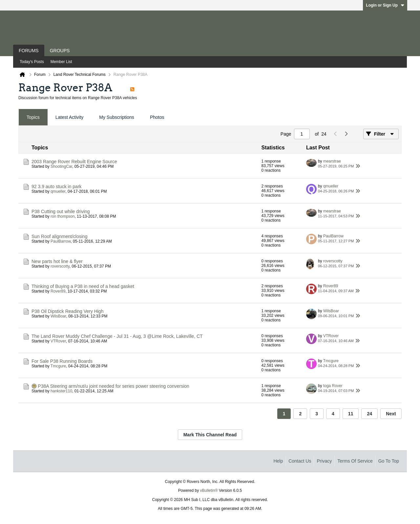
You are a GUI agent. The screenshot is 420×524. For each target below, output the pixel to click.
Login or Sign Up (385, 5)
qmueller (58, 191)
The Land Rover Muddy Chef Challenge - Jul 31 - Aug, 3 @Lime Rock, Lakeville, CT (117, 336)
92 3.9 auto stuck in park (57, 186)
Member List (61, 62)
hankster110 (61, 391)
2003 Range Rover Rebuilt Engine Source (74, 162)
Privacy (324, 461)
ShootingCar (61, 166)
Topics (33, 117)
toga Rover (333, 386)
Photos (157, 117)
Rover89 (58, 291)
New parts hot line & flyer (57, 261)
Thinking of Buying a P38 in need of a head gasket (83, 286)
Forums (29, 51)
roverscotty (60, 266)
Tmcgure (58, 366)
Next (391, 414)
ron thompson (63, 216)
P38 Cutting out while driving (61, 211)
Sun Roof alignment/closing (59, 236)
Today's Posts (32, 62)
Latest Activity (70, 117)
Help (278, 461)
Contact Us (300, 461)
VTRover (58, 341)
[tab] (33, 117)
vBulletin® (209, 491)
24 (369, 414)
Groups (60, 51)
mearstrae (332, 161)
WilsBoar (58, 316)
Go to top (389, 461)
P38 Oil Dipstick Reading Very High (67, 311)
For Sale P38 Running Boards (62, 361)
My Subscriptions (117, 117)
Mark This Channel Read (210, 435)
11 (351, 414)
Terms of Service (355, 461)
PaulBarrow (61, 241)
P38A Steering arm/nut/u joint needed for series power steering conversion (114, 386)
